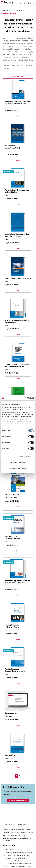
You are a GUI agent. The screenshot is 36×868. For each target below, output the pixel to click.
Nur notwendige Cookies (18, 469)
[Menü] (34, 3)
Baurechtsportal (11, 713)
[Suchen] (21, 3)
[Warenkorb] (29, 3)
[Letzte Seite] (26, 776)
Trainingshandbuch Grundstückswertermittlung (15, 670)
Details (18, 116)
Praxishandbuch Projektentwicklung (18, 278)
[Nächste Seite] (23, 776)
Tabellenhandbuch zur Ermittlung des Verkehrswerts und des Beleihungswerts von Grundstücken (18, 365)
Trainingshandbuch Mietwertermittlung (12, 626)
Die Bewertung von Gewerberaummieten (12, 538)
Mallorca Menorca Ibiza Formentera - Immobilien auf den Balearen (18, 103)
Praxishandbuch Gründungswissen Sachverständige (17, 191)
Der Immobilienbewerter (14, 495)
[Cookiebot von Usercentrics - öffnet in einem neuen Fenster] (26, 398)
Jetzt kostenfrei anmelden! (18, 800)
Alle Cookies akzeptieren (18, 462)
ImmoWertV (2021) (11, 755)
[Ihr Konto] (25, 3)
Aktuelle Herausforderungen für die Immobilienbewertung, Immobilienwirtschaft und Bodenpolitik (18, 235)
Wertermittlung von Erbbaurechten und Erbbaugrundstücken (17, 582)
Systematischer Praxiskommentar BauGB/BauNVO (17, 321)
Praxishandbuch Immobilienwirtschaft (12, 147)
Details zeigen (25, 456)
